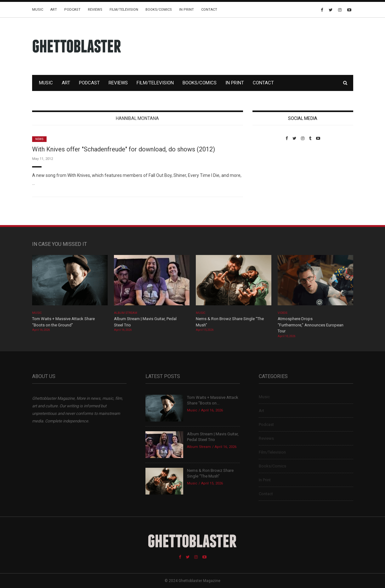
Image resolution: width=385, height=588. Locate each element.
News (39, 139)
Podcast (72, 10)
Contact (209, 10)
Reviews (95, 10)
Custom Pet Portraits (271, 184)
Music (38, 10)
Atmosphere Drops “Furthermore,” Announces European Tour (311, 325)
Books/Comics (159, 10)
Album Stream (126, 313)
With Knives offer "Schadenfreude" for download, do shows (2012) (124, 149)
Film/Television (124, 10)
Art (54, 10)
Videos (283, 313)
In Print (187, 10)
